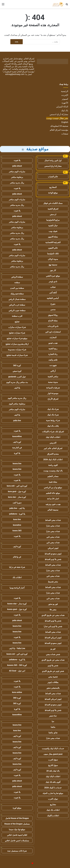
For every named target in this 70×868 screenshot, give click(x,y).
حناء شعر (53, 716)
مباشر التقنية (53, 377)
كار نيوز (53, 270)
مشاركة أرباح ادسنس (59, 114)
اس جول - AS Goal (17, 671)
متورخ (53, 304)
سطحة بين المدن (17, 288)
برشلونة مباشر (17, 177)
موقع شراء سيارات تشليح (17, 338)
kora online (17, 692)
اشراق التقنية (53, 209)
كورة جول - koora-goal (17, 609)
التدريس (53, 443)
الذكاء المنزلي (62, 107)
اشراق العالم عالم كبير (53, 448)
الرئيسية (65, 91)
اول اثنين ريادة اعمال (53, 160)
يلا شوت (17, 160)
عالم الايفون (53, 248)
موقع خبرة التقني (53, 276)
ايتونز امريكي (53, 548)
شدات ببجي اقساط (53, 520)
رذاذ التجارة (53, 354)
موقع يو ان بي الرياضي (53, 487)
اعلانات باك (17, 577)
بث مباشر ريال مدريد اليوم (17, 382)
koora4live (17, 436)
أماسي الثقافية (53, 298)
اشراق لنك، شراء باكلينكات (53, 432)
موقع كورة (17, 808)
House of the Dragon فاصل (17, 818)
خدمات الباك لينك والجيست (53, 749)
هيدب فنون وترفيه (53, 504)
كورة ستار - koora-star (17, 604)
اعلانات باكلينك (53, 816)
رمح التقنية (53, 349)
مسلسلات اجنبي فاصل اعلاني (17, 841)
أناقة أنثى (53, 293)
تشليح (17, 322)
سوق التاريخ (53, 765)
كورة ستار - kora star (17, 497)
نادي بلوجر (53, 281)
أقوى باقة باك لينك (53, 782)
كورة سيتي (17, 371)
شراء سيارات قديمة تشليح (17, 355)
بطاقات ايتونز (53, 682)
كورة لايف (17, 442)
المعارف (53, 337)
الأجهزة (65, 103)
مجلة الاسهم (53, 237)
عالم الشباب (53, 177)
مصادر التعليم (53, 476)
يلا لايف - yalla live (17, 508)
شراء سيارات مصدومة (17, 350)
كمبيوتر (65, 99)
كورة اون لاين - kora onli (17, 486)
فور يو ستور (53, 604)
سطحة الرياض (17, 277)
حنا (53, 721)
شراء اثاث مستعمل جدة (17, 851)
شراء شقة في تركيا (17, 567)
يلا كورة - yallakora (17, 514)
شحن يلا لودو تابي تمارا (53, 626)
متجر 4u (53, 610)
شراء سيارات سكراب (17, 327)
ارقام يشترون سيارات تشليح (17, 344)
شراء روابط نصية (53, 420)
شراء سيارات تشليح (17, 333)
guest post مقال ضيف (53, 754)
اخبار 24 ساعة (53, 499)
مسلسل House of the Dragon (17, 824)
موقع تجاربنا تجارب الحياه (53, 793)
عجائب (53, 287)
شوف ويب (53, 231)
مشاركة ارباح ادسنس (53, 166)
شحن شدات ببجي (53, 654)
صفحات (65, 134)
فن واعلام (17, 557)
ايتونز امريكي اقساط (53, 638)
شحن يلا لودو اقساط (53, 559)
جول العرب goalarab (17, 377)
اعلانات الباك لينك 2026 (53, 460)
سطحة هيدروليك (17, 294)
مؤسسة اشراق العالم (59, 130)
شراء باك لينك (53, 409)
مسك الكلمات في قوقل (53, 203)
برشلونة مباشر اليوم (17, 404)
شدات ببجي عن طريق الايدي (53, 615)
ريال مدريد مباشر (17, 183)
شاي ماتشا (53, 733)
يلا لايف (17, 388)
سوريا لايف (17, 503)
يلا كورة (17, 453)
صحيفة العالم (53, 510)
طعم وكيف (53, 360)
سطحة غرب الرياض (17, 305)
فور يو (53, 649)
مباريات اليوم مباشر (17, 172)
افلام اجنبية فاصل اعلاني (17, 835)
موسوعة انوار (53, 393)
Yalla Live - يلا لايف (17, 648)
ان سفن (53, 214)
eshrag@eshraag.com (15, 74)
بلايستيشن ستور (53, 688)
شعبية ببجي (53, 677)
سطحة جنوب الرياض (17, 310)
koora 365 (17, 531)
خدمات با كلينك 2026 (53, 788)
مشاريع (53, 804)
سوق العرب (53, 760)
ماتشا (53, 727)
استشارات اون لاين (53, 332)
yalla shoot (17, 166)
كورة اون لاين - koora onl (17, 654)
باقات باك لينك (53, 426)
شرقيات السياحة (53, 388)
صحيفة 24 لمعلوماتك (59, 126)
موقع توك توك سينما (17, 829)
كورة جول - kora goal (17, 491)
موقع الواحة (53, 193)
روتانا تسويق (53, 315)
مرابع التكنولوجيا (53, 220)
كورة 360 (17, 698)
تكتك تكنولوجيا (53, 254)
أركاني (53, 371)
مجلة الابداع (53, 321)
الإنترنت (65, 95)
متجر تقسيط (53, 582)
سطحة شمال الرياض (17, 299)
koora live (17, 464)
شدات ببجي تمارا (53, 526)
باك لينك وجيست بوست (53, 471)
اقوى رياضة (53, 465)
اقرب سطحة (17, 316)
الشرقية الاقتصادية (53, 242)
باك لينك (65, 110)
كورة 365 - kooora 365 (17, 665)
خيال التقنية (53, 226)
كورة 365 (17, 365)
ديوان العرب (53, 799)
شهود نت (53, 365)
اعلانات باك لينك (53, 810)
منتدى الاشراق (53, 454)
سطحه (17, 282)
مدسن (53, 309)
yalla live (17, 421)
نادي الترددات (53, 326)
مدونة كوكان (53, 259)
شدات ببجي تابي (53, 537)
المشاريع (53, 187)
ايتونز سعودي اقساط (53, 554)
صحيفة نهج (53, 265)
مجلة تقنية (53, 482)
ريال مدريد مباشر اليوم (17, 398)
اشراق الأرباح (53, 399)
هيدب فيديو (53, 343)
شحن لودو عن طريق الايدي (53, 671)
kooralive (17, 525)
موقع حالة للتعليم (53, 493)
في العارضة (17, 448)
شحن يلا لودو (53, 666)
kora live (17, 519)
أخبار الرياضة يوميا (17, 588)
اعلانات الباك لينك (53, 437)
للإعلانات (28, 863)
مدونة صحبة (53, 382)
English (65, 122)
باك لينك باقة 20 (53, 771)
